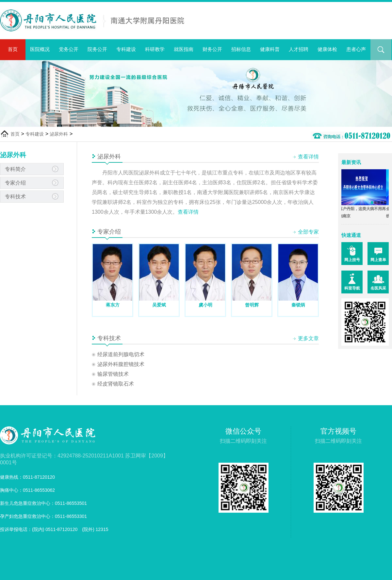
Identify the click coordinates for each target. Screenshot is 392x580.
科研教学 (155, 49)
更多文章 (308, 338)
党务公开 (69, 49)
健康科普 (270, 49)
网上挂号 (352, 260)
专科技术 (15, 197)
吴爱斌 (159, 305)
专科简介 (15, 169)
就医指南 (184, 49)
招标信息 (241, 49)
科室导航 (352, 288)
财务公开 (212, 49)
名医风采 (378, 288)
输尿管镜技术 (113, 374)
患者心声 (356, 49)
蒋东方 (113, 305)
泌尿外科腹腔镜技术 (121, 364)
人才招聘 (299, 49)
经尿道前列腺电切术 (121, 354)
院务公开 (97, 49)
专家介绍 (15, 183)
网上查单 (378, 260)
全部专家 (308, 232)
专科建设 (126, 49)
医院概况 (40, 49)
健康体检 (327, 49)
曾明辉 (252, 305)
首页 (13, 49)
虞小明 (205, 305)
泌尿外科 (59, 134)
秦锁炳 (298, 305)
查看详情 (308, 157)
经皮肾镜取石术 (116, 384)
